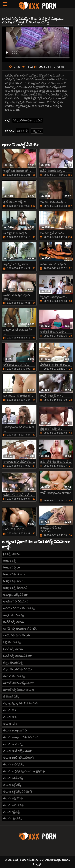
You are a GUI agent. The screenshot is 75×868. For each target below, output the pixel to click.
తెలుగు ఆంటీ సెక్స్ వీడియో (17, 751)
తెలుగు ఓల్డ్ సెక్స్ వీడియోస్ (18, 792)
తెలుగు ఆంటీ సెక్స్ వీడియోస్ (18, 758)
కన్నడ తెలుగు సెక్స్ (13, 663)
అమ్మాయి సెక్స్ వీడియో (16, 595)
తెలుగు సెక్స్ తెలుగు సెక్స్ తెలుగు (23, 860)
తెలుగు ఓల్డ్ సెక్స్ (12, 785)
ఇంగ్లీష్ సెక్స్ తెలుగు (13, 622)
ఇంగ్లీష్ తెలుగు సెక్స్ (13, 615)
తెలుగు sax (10, 710)
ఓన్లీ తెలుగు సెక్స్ (12, 642)
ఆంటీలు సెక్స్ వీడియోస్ (16, 601)
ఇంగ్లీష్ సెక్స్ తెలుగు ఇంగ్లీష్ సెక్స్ (20, 629)
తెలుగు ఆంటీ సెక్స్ (13, 744)
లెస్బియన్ (37, 131)
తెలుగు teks (10, 724)
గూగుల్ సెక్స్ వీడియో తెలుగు (19, 690)
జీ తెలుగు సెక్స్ (11, 696)
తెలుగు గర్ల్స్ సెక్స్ (12, 818)
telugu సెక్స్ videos (14, 574)
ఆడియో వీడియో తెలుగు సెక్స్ (19, 608)
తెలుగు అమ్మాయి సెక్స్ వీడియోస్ (21, 737)
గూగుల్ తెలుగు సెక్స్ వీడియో (19, 683)
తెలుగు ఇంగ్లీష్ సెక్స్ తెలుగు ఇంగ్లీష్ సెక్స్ (24, 771)
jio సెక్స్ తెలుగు (11, 554)
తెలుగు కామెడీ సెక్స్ (14, 805)
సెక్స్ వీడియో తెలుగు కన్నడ (27, 120)
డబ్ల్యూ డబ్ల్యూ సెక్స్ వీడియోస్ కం (21, 703)
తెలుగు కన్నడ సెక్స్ (13, 798)
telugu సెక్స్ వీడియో (14, 581)
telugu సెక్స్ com (13, 567)
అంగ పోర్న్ (22, 131)
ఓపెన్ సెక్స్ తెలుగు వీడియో (18, 656)
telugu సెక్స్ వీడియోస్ (15, 588)
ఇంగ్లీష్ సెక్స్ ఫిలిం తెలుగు (16, 635)
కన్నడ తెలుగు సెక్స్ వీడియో (18, 669)
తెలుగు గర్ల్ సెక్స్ (12, 812)
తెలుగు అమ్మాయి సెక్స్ (15, 730)
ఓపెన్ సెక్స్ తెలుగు (13, 649)
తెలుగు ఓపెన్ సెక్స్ (13, 778)
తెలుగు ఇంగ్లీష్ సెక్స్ (13, 764)
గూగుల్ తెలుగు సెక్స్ (14, 676)
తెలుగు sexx (10, 717)
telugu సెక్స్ (10, 561)
